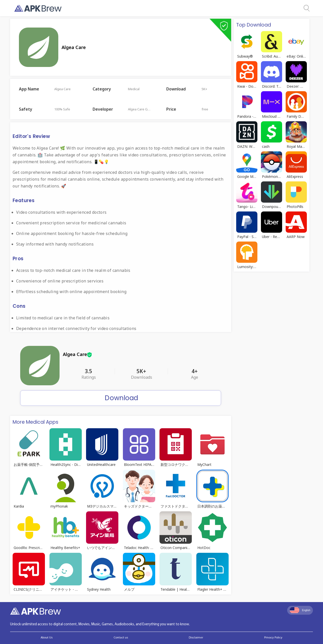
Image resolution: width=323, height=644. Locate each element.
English (300, 610)
